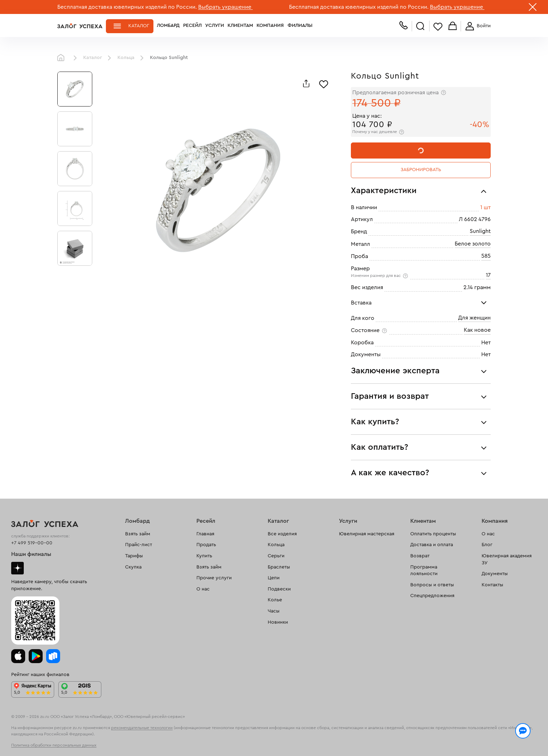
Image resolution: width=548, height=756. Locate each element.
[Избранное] (324, 83)
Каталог (139, 26)
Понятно (462, 739)
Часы (274, 611)
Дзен (17, 568)
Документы (495, 574)
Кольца (126, 58)
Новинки (278, 622)
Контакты (492, 585)
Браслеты (279, 567)
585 (486, 256)
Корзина (453, 26)
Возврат (420, 556)
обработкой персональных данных (112, 743)
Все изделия (282, 534)
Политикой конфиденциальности (373, 736)
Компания (270, 26)
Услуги (215, 26)
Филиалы (300, 26)
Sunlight (480, 231)
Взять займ (138, 534)
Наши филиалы (31, 554)
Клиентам (240, 26)
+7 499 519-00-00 (32, 543)
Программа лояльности (424, 571)
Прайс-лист (139, 545)
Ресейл (192, 26)
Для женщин (474, 318)
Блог (487, 545)
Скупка (133, 567)
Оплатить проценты (433, 534)
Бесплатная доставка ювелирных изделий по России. (127, 7)
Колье (275, 600)
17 (488, 275)
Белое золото (473, 244)
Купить (204, 556)
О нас (203, 589)
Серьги (276, 556)
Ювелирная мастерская (367, 534)
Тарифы (134, 556)
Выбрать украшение (225, 7)
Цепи (274, 578)
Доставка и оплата (432, 545)
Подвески (279, 589)
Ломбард (168, 26)
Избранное (438, 26)
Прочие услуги (214, 578)
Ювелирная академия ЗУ (507, 559)
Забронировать (421, 170)
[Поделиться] (306, 83)
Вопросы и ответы (432, 585)
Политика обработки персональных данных (54, 745)
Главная (63, 58)
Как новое (477, 330)
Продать (206, 545)
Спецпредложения (432, 596)
